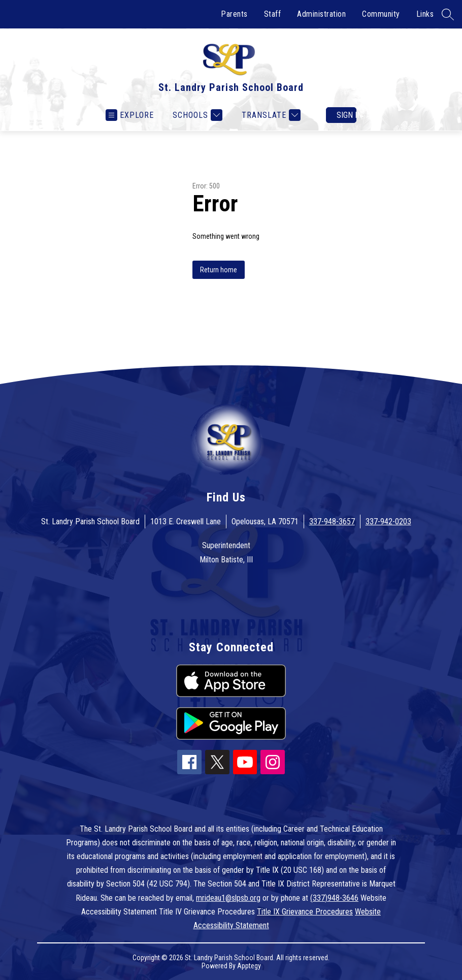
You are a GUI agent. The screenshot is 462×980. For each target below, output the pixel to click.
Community (381, 14)
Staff (273, 14)
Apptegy (249, 966)
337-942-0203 (388, 521)
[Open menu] (130, 115)
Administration (321, 14)
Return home (219, 270)
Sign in (346, 115)
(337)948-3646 (334, 898)
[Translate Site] (270, 115)
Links (425, 14)
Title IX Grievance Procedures (305, 912)
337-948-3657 (332, 521)
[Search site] (448, 14)
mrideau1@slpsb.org (228, 898)
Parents (234, 14)
